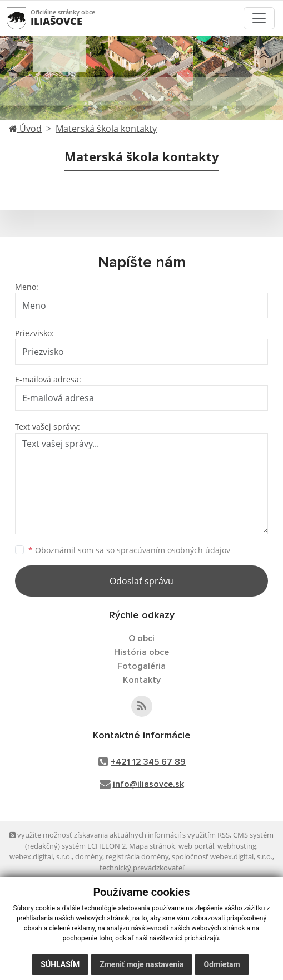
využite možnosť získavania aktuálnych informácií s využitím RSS (120, 835)
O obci (141, 638)
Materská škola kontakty (106, 129)
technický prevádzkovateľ (142, 868)
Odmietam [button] (222, 964)
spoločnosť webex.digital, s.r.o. (222, 856)
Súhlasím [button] (60, 964)
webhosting (237, 846)
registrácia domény (137, 856)
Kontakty (142, 680)
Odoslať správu (141, 581)
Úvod (25, 129)
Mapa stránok (152, 846)
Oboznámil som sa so (129, 550)
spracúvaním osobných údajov (173, 550)
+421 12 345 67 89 (148, 762)
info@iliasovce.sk (148, 784)
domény (89, 856)
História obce (141, 652)
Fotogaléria (141, 666)
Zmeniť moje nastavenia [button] (141, 964)
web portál (196, 846)
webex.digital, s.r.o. (41, 856)
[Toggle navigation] (259, 18)
